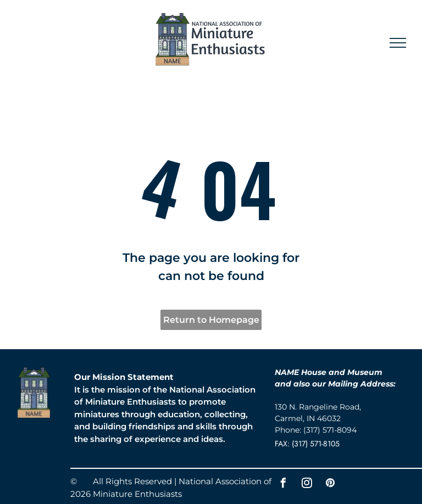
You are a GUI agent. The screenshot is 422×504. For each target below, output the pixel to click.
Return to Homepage (211, 320)
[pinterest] (330, 485)
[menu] (398, 43)
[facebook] (283, 485)
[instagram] (307, 485)
